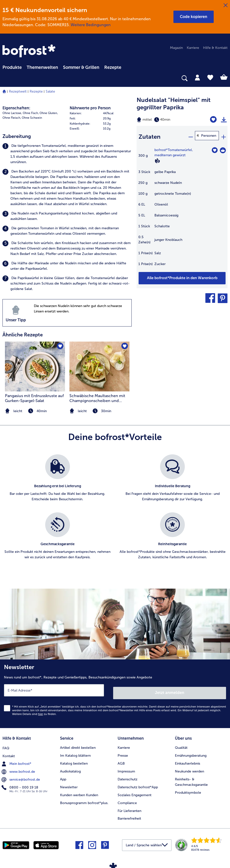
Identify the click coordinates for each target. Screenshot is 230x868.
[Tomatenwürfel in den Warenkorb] (223, 148)
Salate (50, 91)
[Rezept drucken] (224, 120)
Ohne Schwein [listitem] (32, 118)
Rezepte (36, 91)
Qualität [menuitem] (181, 744)
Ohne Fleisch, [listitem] (12, 118)
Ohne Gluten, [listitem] (49, 113)
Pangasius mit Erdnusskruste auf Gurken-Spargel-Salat (34, 398)
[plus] (223, 136)
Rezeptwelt (18, 91)
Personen (209, 136)
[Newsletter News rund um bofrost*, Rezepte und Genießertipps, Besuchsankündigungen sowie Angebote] (115, 692)
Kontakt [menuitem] (9, 752)
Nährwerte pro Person (90, 108)
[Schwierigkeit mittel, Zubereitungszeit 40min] (166, 120)
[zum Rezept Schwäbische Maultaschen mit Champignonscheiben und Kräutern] (99, 366)
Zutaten (150, 135)
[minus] (190, 136)
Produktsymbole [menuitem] (188, 789)
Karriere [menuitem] (193, 48)
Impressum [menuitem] (126, 767)
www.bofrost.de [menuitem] (19, 767)
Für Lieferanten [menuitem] (129, 807)
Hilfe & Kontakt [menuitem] (215, 48)
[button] (194, 17)
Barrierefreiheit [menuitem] (129, 815)
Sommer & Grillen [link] (81, 67)
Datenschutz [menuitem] (127, 775)
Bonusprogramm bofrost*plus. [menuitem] (84, 799)
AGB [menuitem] (121, 760)
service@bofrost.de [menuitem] (21, 775)
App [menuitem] (63, 775)
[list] (115, 512)
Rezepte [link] (113, 67)
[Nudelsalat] (214, 120)
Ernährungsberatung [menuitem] (191, 752)
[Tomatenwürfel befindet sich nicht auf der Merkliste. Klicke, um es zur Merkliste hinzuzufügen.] (215, 148)
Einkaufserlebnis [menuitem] (188, 760)
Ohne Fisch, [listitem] (31, 113)
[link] (30, 51)
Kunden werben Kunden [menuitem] (79, 791)
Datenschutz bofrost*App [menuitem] (138, 783)
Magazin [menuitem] (176, 48)
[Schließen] (226, 5)
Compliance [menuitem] (127, 799)
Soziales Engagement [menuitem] (135, 791)
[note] (99, 411)
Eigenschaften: (16, 108)
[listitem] (67, 154)
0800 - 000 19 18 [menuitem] (20, 783)
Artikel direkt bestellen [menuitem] (78, 744)
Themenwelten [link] (42, 67)
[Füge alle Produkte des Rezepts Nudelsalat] (182, 276)
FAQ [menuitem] (6, 744)
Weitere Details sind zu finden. (34, 711)
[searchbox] (6, 78)
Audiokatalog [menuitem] (70, 767)
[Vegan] (157, 159)
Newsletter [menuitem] (69, 783)
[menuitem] (12, 67)
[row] (101, 113)
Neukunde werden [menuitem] (189, 767)
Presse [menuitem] (123, 752)
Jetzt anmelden (170, 690)
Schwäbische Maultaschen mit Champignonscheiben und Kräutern (97, 398)
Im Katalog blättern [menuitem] (75, 752)
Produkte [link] (12, 67)
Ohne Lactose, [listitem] (12, 113)
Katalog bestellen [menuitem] (74, 760)
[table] (182, 208)
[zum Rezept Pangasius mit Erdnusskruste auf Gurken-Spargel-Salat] (35, 366)
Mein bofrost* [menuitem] (17, 759)
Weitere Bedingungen (91, 25)
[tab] (197, 77)
